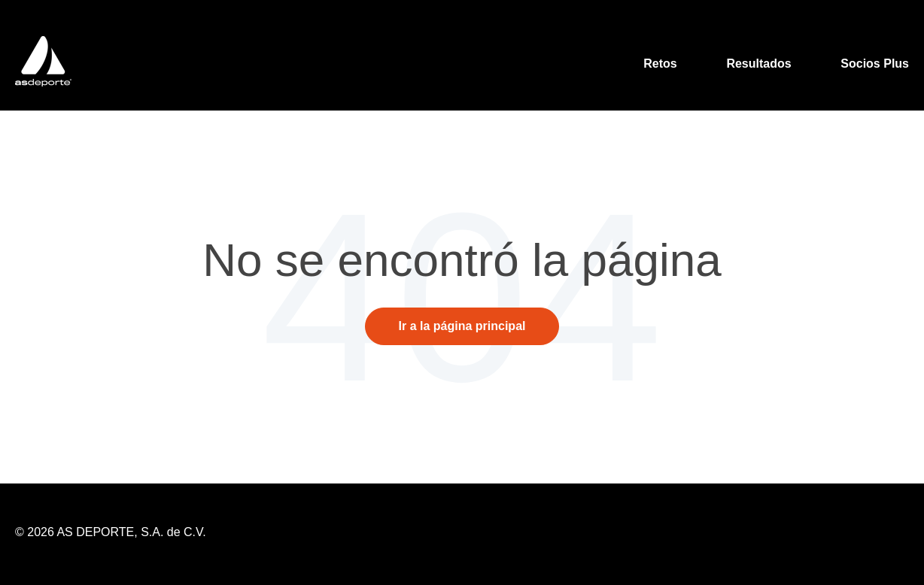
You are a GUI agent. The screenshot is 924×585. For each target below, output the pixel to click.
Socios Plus (875, 64)
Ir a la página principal (462, 326)
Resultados (758, 64)
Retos (660, 64)
